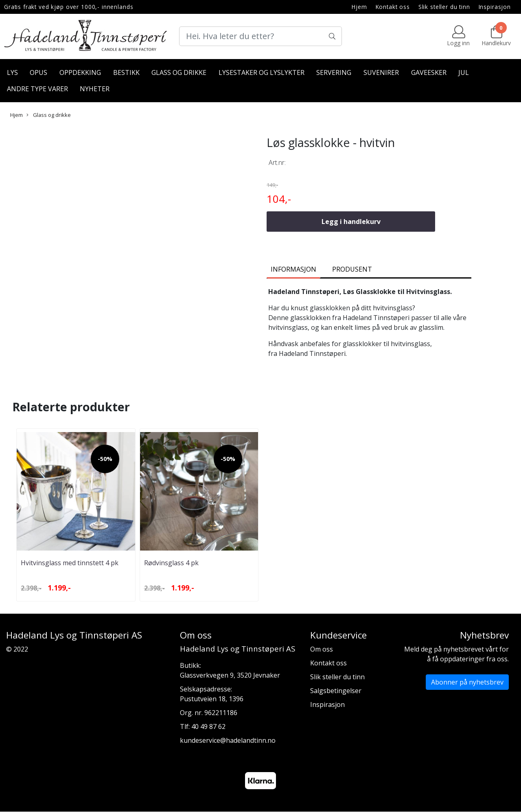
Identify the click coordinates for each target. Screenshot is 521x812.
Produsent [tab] (352, 269)
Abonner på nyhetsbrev (467, 682)
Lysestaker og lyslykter (262, 72)
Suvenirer (381, 72)
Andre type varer (37, 89)
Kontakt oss (393, 7)
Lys (12, 72)
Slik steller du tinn (444, 7)
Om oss (322, 649)
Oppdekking (80, 72)
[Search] (260, 36)
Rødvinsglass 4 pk (171, 563)
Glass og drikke (179, 72)
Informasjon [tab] (293, 269)
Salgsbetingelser (336, 691)
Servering (334, 72)
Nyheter (95, 89)
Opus (38, 72)
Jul (464, 72)
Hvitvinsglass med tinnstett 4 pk (70, 563)
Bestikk (126, 72)
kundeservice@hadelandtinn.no (228, 740)
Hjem (359, 7)
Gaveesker (429, 72)
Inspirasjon (495, 7)
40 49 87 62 (208, 726)
